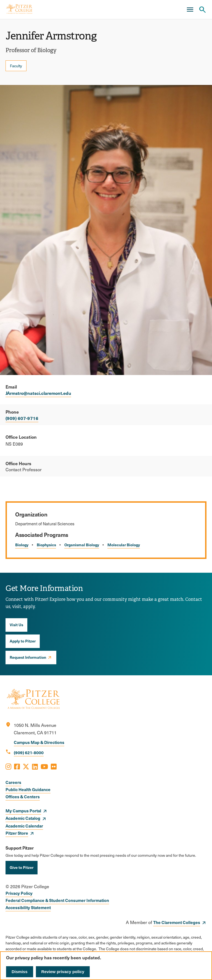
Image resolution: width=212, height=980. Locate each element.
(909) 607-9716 (22, 418)
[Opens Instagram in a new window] (8, 766)
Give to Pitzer (22, 867)
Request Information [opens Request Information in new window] (28, 657)
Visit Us (16, 625)
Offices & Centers (23, 796)
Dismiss (20, 972)
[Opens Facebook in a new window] (17, 766)
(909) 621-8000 (29, 752)
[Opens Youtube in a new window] (44, 766)
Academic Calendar (24, 826)
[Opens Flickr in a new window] (54, 766)
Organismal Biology (82, 545)
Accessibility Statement (28, 907)
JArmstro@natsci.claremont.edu (38, 393)
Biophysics (46, 545)
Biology (22, 545)
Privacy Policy (19, 893)
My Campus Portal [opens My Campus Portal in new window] (23, 811)
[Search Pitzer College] (202, 10)
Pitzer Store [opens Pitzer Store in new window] (17, 833)
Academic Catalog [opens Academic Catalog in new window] (23, 818)
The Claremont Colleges (177, 922)
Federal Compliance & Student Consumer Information (57, 900)
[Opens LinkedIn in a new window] (35, 766)
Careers (13, 782)
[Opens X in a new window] (26, 766)
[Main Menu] (190, 10)
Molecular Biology (124, 545)
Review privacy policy (63, 972)
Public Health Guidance (28, 789)
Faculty (16, 66)
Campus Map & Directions (39, 742)
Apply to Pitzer (23, 641)
